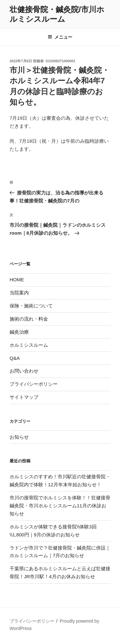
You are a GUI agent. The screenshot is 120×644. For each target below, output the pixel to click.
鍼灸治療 (19, 332)
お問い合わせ (24, 371)
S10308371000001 (61, 61)
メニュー (60, 37)
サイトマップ (24, 397)
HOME (17, 280)
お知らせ (19, 437)
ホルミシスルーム (29, 345)
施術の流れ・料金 (29, 319)
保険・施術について (31, 306)
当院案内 (19, 293)
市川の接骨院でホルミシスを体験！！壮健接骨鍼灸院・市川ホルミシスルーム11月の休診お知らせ (60, 506)
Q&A (15, 358)
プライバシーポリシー (34, 384)
